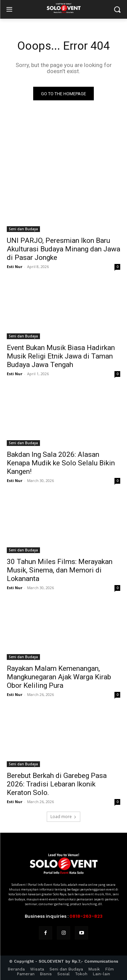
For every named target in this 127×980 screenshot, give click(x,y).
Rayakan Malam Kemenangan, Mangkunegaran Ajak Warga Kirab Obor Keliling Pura (59, 677)
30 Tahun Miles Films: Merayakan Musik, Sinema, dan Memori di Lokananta (60, 570)
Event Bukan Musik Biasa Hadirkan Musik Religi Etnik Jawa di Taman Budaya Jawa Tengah (61, 356)
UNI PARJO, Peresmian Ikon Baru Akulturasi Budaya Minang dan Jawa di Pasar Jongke (63, 249)
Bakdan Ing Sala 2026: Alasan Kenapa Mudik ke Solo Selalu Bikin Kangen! (61, 463)
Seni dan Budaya (23, 229)
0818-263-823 (86, 916)
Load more (63, 817)
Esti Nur (15, 267)
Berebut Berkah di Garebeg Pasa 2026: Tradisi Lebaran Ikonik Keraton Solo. (57, 784)
